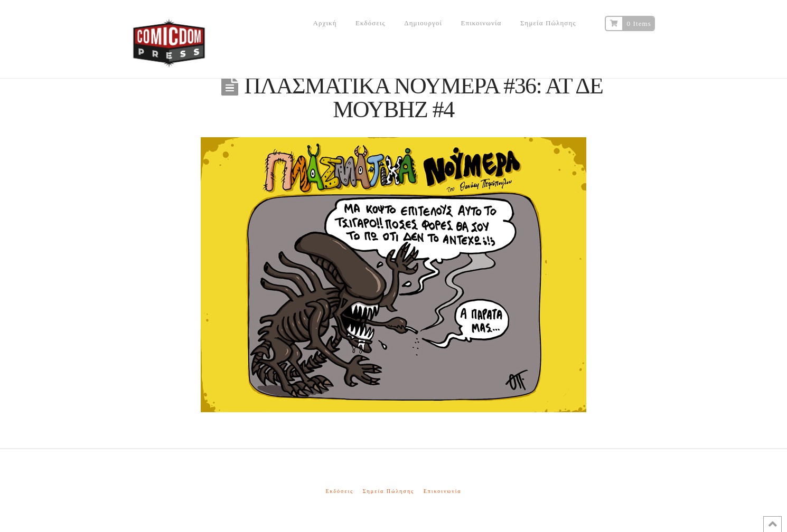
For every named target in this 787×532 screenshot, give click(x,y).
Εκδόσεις (339, 491)
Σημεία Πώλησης (388, 491)
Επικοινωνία (443, 491)
